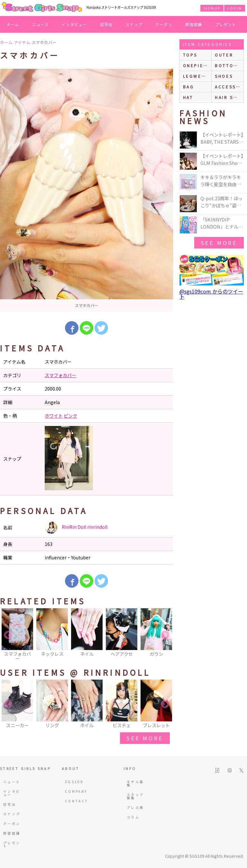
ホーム (13, 24)
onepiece (197, 65)
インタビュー (74, 24)
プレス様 (135, 807)
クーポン (164, 24)
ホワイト (54, 416)
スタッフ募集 (135, 796)
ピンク (70, 416)
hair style (229, 97)
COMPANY (74, 791)
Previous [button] (8, 635)
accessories (229, 87)
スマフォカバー (60, 375)
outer (224, 55)
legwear (196, 76)
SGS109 (74, 782)
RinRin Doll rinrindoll (76, 528)
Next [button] (165, 635)
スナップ (134, 24)
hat (188, 97)
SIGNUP (212, 8)
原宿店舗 (194, 24)
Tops (190, 55)
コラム (133, 817)
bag (189, 87)
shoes (224, 76)
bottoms (228, 65)
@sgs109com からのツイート (211, 294)
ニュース (41, 24)
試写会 (106, 24)
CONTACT (74, 801)
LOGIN (235, 8)
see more (145, 738)
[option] (87, 190)
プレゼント (226, 24)
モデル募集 (135, 783)
